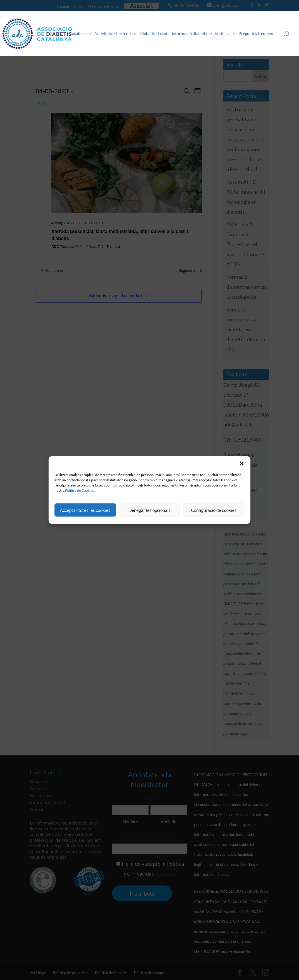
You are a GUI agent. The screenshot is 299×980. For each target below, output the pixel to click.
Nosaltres (78, 33)
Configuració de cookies (214, 510)
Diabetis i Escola (155, 33)
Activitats (103, 33)
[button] (242, 463)
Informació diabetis (190, 33)
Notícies (223, 33)
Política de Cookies (79, 490)
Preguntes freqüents (257, 33)
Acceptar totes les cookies (85, 510)
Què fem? (123, 33)
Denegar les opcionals (149, 510)
